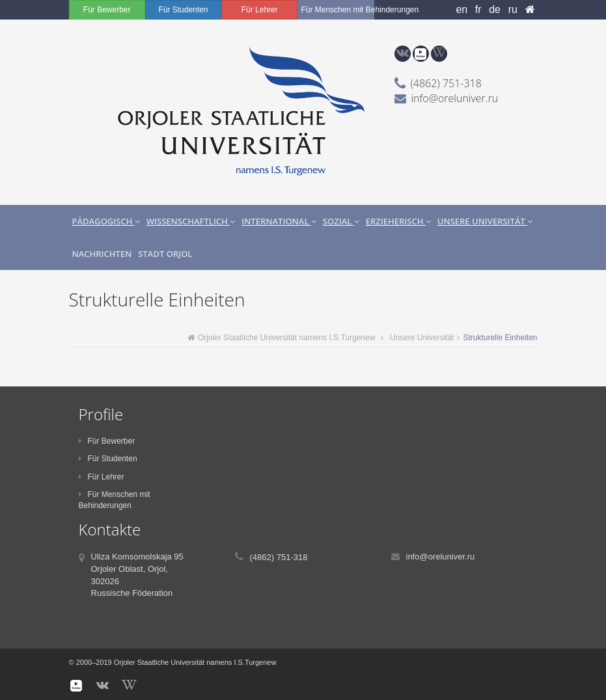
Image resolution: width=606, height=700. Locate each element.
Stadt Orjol (165, 254)
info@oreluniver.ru (455, 98)
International (279, 221)
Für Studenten (183, 10)
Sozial (341, 221)
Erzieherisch (398, 221)
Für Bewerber (107, 10)
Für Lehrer (260, 10)
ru (513, 9)
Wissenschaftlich (191, 221)
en (461, 9)
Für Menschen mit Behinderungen (337, 10)
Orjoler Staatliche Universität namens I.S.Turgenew (281, 338)
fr (478, 9)
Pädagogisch (106, 221)
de (495, 9)
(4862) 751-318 (446, 83)
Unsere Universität (485, 221)
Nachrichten (102, 254)
